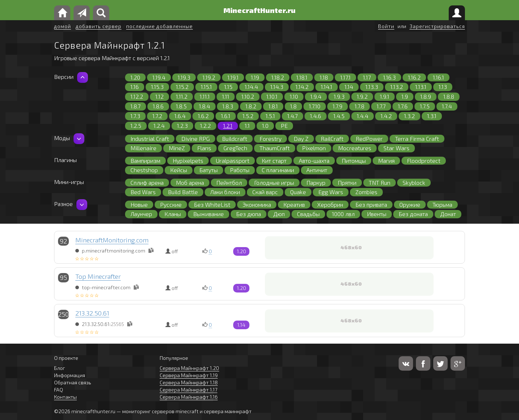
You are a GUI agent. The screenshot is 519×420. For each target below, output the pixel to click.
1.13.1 (421, 87)
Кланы (173, 214)
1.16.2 (414, 77)
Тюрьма (442, 204)
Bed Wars (143, 192)
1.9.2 (362, 96)
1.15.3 (157, 87)
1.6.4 (180, 116)
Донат (448, 214)
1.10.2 (248, 96)
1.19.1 (233, 77)
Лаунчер (141, 214)
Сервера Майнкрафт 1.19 (189, 375)
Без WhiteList (212, 204)
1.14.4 (251, 87)
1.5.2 (248, 116)
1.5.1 (270, 116)
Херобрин (330, 204)
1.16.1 (438, 77)
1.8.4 (205, 106)
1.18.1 (302, 77)
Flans (204, 148)
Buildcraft (235, 138)
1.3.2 (409, 116)
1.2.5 (136, 126)
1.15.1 (206, 87)
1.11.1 (205, 96)
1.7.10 (315, 106)
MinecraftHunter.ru (259, 10)
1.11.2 (182, 96)
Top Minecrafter (98, 276)
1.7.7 (381, 106)
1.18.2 (278, 77)
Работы (240, 170)
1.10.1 (272, 96)
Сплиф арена (147, 182)
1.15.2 (182, 87)
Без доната (413, 214)
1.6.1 (226, 116)
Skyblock (414, 182)
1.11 (226, 96)
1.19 (255, 77)
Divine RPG (196, 138)
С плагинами (278, 170)
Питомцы (354, 160)
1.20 (135, 77)
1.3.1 (432, 116)
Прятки (347, 182)
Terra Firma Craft (417, 138)
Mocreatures (355, 148)
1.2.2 (205, 126)
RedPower (369, 138)
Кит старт (274, 160)
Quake (298, 192)
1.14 (349, 87)
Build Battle (183, 192)
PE (284, 126)
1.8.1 (273, 106)
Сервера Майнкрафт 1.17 (188, 390)
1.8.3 (228, 106)
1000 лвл (343, 214)
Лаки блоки (225, 192)
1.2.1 (228, 126)
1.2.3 (182, 126)
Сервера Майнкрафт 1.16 (189, 397)
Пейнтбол (229, 182)
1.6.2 (203, 116)
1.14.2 (302, 87)
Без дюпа (249, 214)
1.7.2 (157, 116)
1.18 (324, 77)
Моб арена (190, 182)
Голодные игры (274, 182)
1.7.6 (403, 106)
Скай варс (265, 192)
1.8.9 (426, 96)
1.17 (367, 77)
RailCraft (332, 138)
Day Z (301, 138)
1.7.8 (360, 106)
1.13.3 (372, 87)
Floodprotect (424, 160)
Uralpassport (232, 160)
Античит (317, 170)
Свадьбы (308, 214)
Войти (386, 26)
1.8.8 (449, 96)
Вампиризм (145, 160)
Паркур (316, 182)
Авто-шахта (314, 160)
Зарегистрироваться (437, 26)
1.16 (135, 87)
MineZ (177, 148)
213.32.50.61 (92, 313)
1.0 (265, 126)
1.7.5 (425, 106)
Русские (171, 204)
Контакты (65, 397)
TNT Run (380, 182)
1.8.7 (136, 106)
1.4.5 (339, 116)
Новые (139, 204)
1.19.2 (209, 77)
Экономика (257, 204)
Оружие (410, 204)
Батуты (209, 170)
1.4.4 (363, 116)
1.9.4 (316, 96)
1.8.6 (158, 106)
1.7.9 (338, 106)
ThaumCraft (275, 148)
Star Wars (396, 148)
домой (63, 26)
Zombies (366, 192)
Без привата (371, 204)
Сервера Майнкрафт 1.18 (189, 382)
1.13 (443, 87)
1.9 (405, 96)
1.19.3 (184, 77)
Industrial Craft (150, 138)
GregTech (235, 148)
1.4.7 (292, 116)
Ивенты (377, 214)
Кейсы (179, 170)
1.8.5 (181, 106)
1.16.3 (389, 77)
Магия (386, 160)
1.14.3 (277, 87)
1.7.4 (447, 106)
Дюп (279, 214)
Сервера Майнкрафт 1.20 (189, 368)
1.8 (293, 106)
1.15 (228, 87)
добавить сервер (99, 26)
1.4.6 (316, 116)
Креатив (294, 204)
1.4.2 (386, 116)
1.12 (159, 96)
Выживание (209, 214)
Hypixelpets (188, 160)
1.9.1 (385, 96)
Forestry (270, 138)
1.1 (247, 126)
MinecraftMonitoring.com (112, 240)
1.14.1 (327, 87)
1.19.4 (159, 77)
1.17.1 (345, 77)
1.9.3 (339, 96)
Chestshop (144, 170)
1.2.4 (159, 126)
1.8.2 (251, 106)
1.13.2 (397, 87)
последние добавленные (159, 26)
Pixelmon (314, 148)
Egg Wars (331, 192)
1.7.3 (135, 116)
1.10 (294, 96)
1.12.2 (137, 96)
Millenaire (143, 148)
